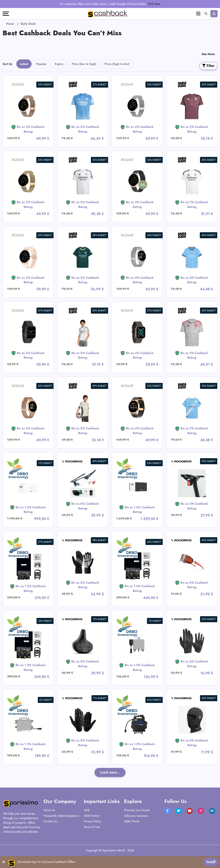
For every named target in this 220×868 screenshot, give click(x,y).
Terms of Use (92, 827)
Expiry (59, 64)
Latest (24, 64)
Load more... (110, 772)
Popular (41, 64)
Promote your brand (137, 810)
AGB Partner (92, 816)
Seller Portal (132, 821)
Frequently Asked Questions (61, 816)
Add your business (136, 816)
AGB (87, 810)
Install (211, 862)
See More (208, 54)
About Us (49, 810)
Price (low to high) (84, 64)
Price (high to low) (117, 64)
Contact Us (50, 821)
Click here (154, 4)
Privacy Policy (92, 821)
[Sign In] (214, 14)
